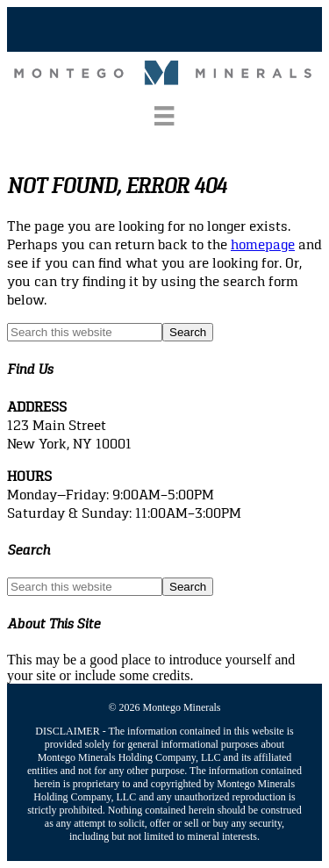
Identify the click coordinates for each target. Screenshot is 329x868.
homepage (263, 244)
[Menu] (164, 116)
